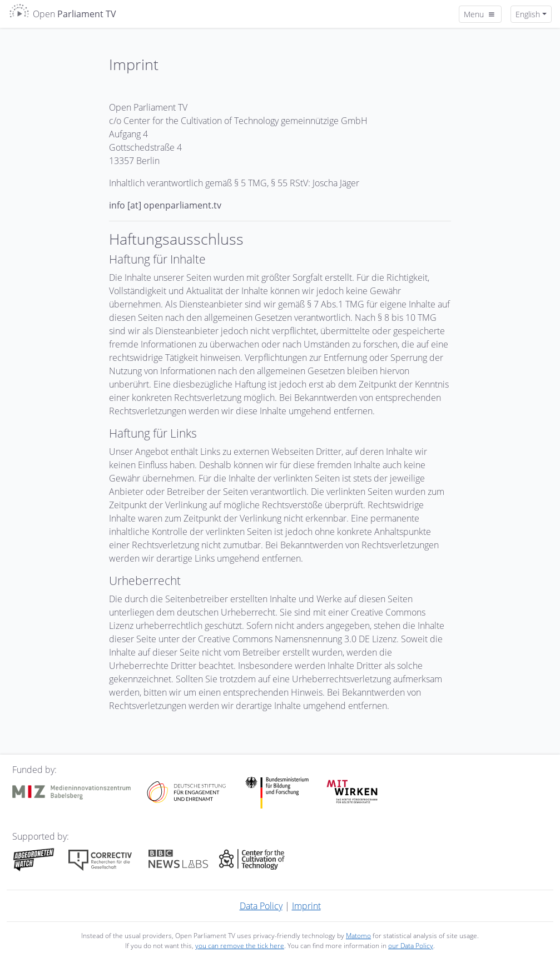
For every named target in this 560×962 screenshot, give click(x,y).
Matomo (358, 936)
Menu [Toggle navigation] (480, 14)
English (528, 14)
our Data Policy (411, 946)
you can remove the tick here (240, 946)
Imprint (306, 906)
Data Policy (261, 906)
